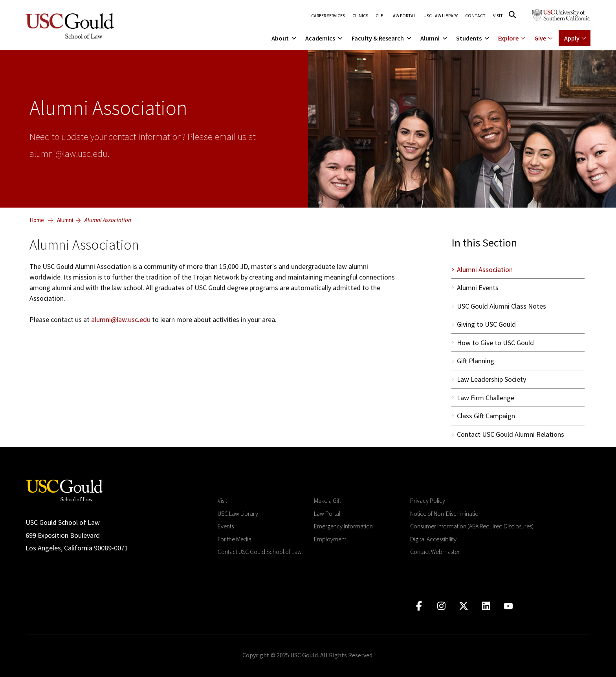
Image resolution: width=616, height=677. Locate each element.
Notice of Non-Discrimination (446, 513)
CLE (379, 16)
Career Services (328, 16)
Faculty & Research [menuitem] (382, 38)
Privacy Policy (428, 500)
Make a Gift (327, 500)
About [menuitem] (284, 38)
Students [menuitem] (473, 38)
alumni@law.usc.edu (121, 319)
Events (226, 526)
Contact (475, 16)
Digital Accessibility (433, 539)
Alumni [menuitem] (434, 38)
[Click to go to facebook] (419, 606)
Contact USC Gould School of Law (260, 552)
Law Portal (403, 16)
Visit (498, 16)
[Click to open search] (512, 15)
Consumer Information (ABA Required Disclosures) (472, 526)
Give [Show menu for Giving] (540, 38)
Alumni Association (108, 220)
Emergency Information (343, 526)
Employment (330, 539)
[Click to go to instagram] (441, 606)
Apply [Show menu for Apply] (572, 38)
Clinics (360, 16)
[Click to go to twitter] (464, 606)
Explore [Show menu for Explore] (508, 38)
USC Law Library (441, 16)
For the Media (235, 539)
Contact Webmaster (435, 552)
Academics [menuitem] (324, 38)
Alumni (65, 220)
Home (37, 220)
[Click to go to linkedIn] (486, 606)
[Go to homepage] (64, 490)
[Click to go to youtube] (509, 606)
